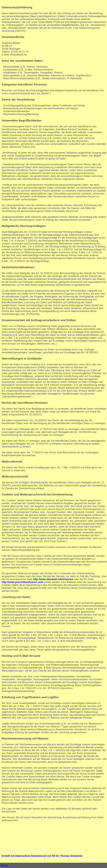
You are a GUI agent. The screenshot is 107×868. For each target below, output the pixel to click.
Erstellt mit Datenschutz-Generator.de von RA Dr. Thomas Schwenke (42, 856)
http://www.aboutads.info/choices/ (53, 579)
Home (4, 865)
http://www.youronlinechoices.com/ (23, 582)
